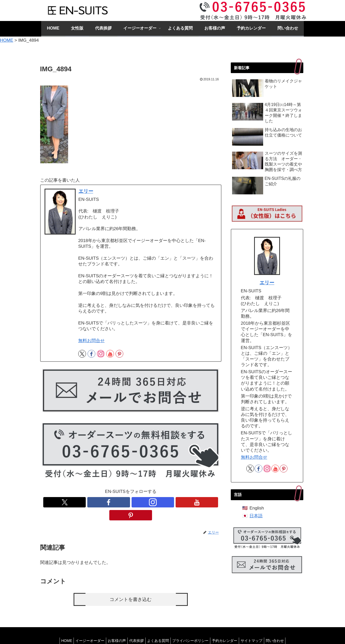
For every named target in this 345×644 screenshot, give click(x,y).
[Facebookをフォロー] (91, 354)
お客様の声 (113, 628)
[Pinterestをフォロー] (119, 354)
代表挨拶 (134, 628)
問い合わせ (283, 628)
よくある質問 (158, 628)
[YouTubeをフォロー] (110, 354)
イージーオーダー (84, 628)
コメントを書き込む (131, 586)
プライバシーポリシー (192, 628)
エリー (86, 191)
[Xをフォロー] (82, 354)
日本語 (256, 516)
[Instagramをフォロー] (101, 354)
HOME (58, 628)
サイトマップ (258, 628)
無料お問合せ (91, 341)
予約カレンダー (229, 628)
